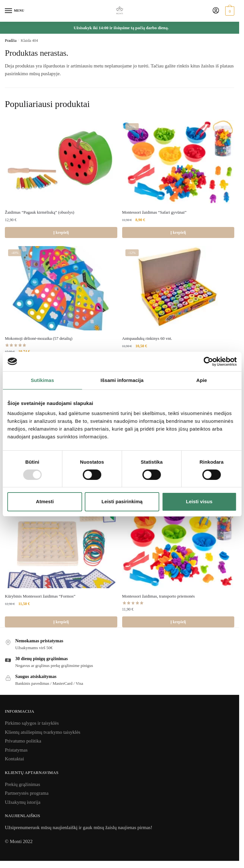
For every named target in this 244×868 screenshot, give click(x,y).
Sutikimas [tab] (42, 380)
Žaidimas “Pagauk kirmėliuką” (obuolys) (40, 212)
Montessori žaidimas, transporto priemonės (159, 596)
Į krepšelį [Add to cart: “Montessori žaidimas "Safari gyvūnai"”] (178, 232)
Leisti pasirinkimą (122, 501)
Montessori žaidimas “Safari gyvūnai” (154, 212)
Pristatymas (16, 750)
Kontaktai (14, 759)
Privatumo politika (23, 741)
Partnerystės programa (27, 793)
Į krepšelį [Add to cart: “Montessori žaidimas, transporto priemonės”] (178, 622)
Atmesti (45, 501)
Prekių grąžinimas (23, 784)
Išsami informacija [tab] (122, 380)
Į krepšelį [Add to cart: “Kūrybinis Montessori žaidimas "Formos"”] (61, 622)
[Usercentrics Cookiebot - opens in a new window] (208, 361)
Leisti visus (199, 501)
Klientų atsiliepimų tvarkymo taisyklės (43, 732)
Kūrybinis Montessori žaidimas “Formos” (40, 596)
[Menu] (15, 11)
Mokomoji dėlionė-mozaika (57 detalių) (39, 338)
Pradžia (11, 41)
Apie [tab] (202, 380)
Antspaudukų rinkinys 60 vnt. (147, 338)
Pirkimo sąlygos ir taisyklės (32, 723)
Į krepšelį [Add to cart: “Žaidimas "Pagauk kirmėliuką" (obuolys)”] (61, 232)
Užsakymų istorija (23, 802)
